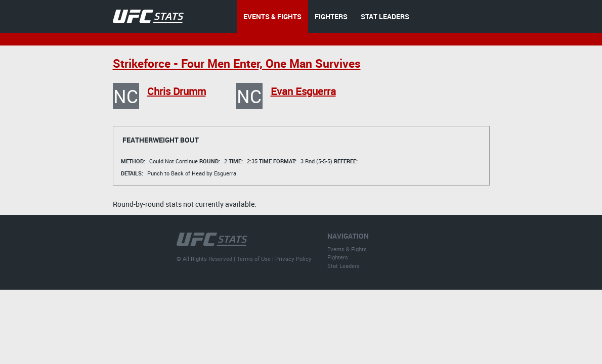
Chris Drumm (177, 91)
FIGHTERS (331, 16)
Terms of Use (254, 259)
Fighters (338, 257)
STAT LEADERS (385, 16)
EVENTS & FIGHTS (272, 16)
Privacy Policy (293, 259)
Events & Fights (347, 249)
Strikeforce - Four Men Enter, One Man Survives (237, 63)
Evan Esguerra (303, 91)
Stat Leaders (343, 266)
